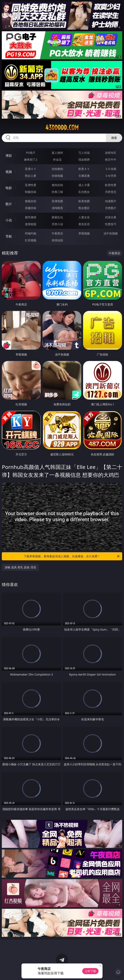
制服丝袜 (31, 192)
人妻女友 (84, 217)
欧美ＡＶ (84, 169)
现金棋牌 (84, 159)
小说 (9, 220)
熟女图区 (84, 208)
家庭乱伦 (57, 217)
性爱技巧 (111, 224)
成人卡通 (84, 185)
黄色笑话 (84, 224)
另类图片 (111, 208)
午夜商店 (57, 233)
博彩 (9, 156)
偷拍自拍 (57, 185)
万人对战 (84, 153)
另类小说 (57, 224)
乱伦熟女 (84, 192)
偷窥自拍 (31, 201)
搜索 (114, 138)
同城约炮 (31, 233)
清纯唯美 (57, 208)
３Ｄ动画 (111, 169)
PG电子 (31, 153)
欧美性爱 (111, 185)
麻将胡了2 (31, 159)
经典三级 (57, 192)
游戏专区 (111, 153)
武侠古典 (111, 217)
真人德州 (57, 153)
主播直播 (84, 176)
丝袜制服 (57, 176)
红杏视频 (31, 240)
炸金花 (57, 159)
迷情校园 (31, 224)
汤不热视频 (111, 233)
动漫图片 (111, 201)
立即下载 (90, 971)
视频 (9, 172)
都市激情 (31, 217)
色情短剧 (57, 240)
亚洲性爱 (31, 185)
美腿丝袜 (31, 208)
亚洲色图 (57, 201)
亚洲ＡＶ (31, 169)
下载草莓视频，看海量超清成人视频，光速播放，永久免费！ (72, 556)
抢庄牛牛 (111, 159)
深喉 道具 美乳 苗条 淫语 (20, 567)
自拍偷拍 (57, 169)
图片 (9, 204)
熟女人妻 (31, 176)
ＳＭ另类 (111, 176)
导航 (9, 236)
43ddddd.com (62, 128)
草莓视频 (84, 233)
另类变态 (111, 192)
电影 (9, 188)
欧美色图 (84, 201)
